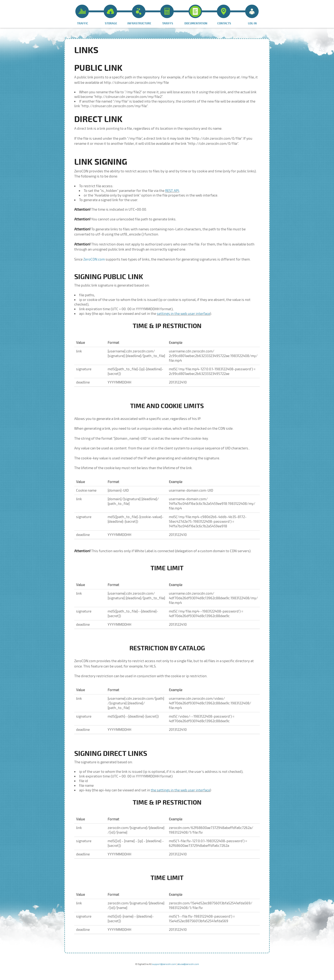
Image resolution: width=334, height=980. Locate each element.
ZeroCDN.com (94, 259)
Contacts (224, 15)
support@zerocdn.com (164, 964)
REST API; (172, 191)
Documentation (196, 15)
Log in (252, 15)
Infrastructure (139, 15)
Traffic (82, 15)
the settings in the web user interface (180, 790)
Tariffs (167, 15)
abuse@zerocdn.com (188, 964)
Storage (110, 15)
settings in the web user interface (183, 314)
